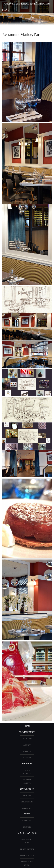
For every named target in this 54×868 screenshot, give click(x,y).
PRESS (27, 814)
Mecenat (27, 758)
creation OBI (27, 802)
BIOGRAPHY (27, 739)
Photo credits (27, 849)
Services (27, 751)
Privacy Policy (27, 855)
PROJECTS (27, 764)
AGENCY (27, 745)
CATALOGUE (27, 789)
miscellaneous (27, 833)
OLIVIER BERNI (27, 732)
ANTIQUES (27, 796)
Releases (27, 827)
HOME (27, 726)
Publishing (27, 821)
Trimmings (27, 808)
